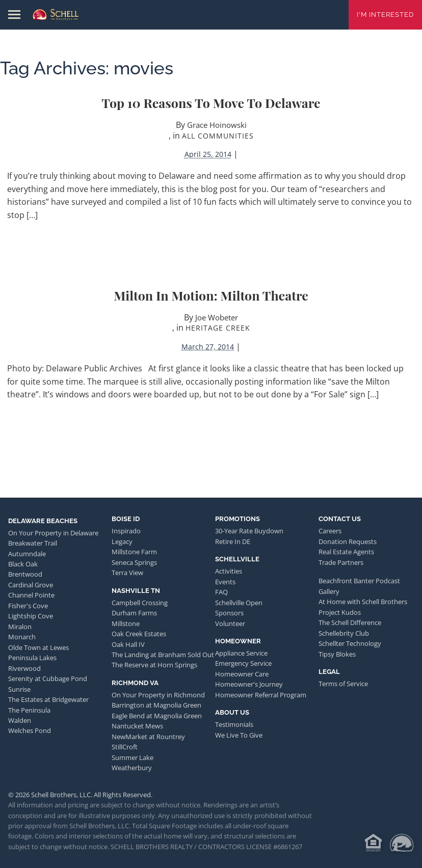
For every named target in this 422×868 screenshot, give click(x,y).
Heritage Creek (218, 328)
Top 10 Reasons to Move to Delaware (211, 103)
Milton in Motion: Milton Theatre (211, 295)
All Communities (218, 136)
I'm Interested (385, 15)
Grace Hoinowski (217, 125)
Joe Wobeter (217, 317)
